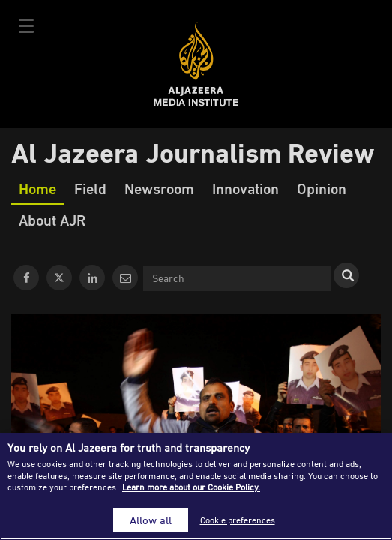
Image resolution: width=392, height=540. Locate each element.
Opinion (322, 188)
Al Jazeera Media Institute (196, 64)
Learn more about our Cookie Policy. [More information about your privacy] (191, 487)
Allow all (151, 520)
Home (37, 188)
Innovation (245, 188)
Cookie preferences (238, 520)
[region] (196, 486)
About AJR (52, 220)
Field (90, 188)
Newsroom (159, 188)
